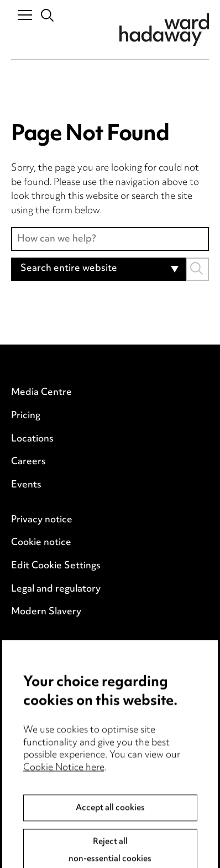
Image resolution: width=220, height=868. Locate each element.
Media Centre (41, 393)
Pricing (26, 416)
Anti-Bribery (39, 647)
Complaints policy (50, 716)
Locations (32, 439)
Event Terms (39, 670)
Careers (28, 462)
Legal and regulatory (56, 589)
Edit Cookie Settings (56, 566)
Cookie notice (41, 543)
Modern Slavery (46, 612)
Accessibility (39, 694)
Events (26, 485)
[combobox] (98, 269)
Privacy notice (42, 520)
